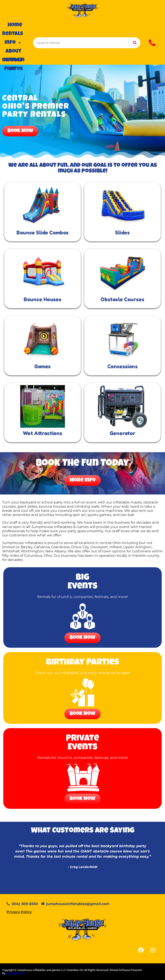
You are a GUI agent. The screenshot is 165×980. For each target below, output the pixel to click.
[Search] (135, 43)
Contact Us (12, 61)
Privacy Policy (19, 912)
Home (15, 25)
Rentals (13, 35)
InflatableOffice (15, 973)
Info (13, 43)
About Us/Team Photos (13, 52)
